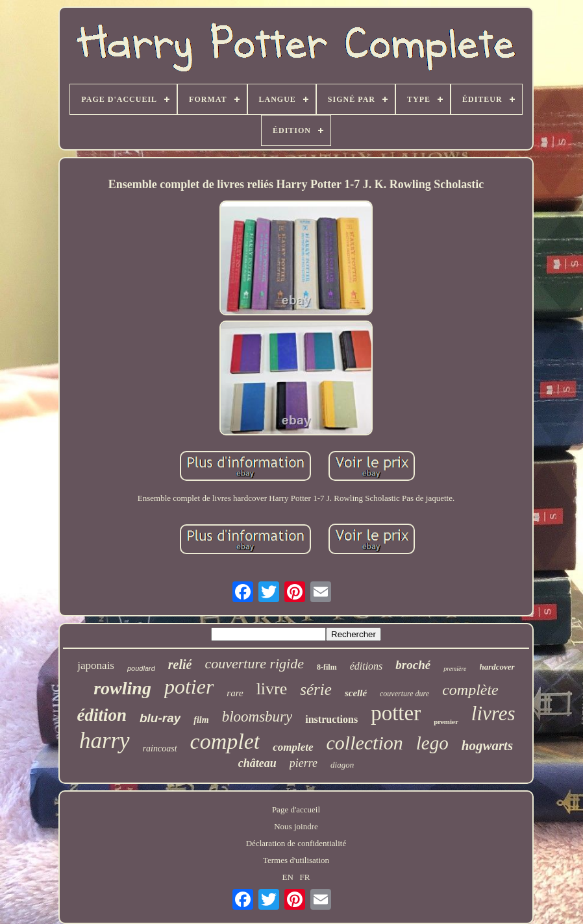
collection (365, 743)
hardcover (497, 667)
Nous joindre (296, 826)
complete (293, 747)
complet (225, 741)
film (201, 720)
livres (493, 713)
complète (470, 690)
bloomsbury (257, 717)
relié (180, 664)
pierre (304, 763)
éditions (366, 666)
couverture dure (404, 694)
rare (235, 693)
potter (396, 713)
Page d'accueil (296, 809)
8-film (327, 667)
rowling (122, 688)
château (257, 763)
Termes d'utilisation (296, 860)
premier (446, 722)
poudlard (141, 668)
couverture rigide (254, 663)
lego (432, 743)
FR (305, 877)
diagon (342, 765)
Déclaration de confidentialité (296, 843)
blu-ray (160, 718)
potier (189, 687)
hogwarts (487, 746)
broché (413, 665)
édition (102, 715)
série (316, 689)
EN (287, 877)
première (455, 669)
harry (105, 741)
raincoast (160, 748)
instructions (331, 719)
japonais (96, 665)
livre (272, 689)
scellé (356, 693)
